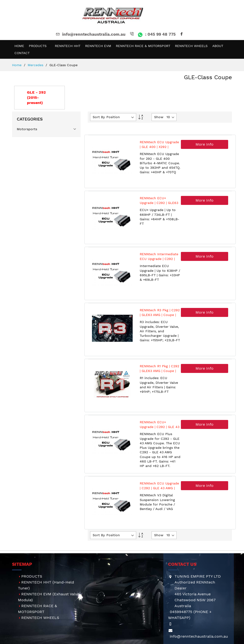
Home (17, 65)
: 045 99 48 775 (152, 34)
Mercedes (36, 65)
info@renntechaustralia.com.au (90, 34)
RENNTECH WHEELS (40, 618)
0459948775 (181, 612)
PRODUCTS (32, 576)
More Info (205, 144)
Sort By (99, 117)
